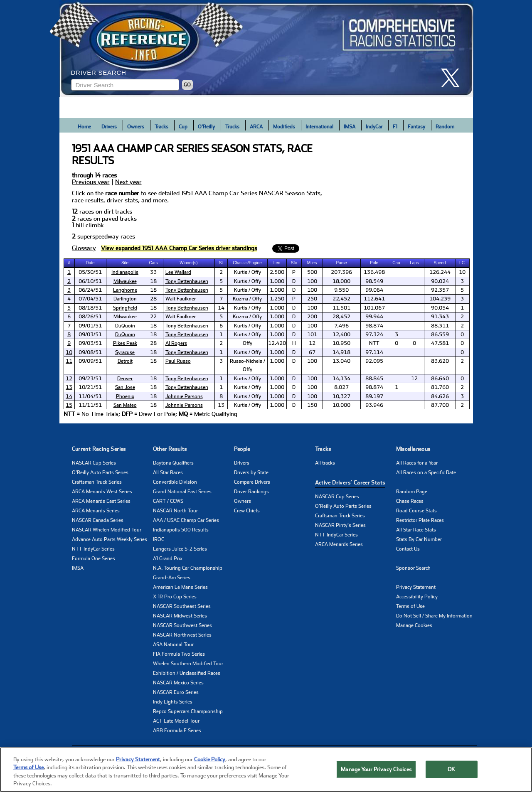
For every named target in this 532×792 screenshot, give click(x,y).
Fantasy (416, 127)
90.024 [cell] (440, 281)
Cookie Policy (210, 759)
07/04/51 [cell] (90, 299)
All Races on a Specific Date (426, 472)
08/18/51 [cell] (90, 308)
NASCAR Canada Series (98, 520)
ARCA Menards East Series (101, 501)
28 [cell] (153, 299)
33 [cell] (153, 272)
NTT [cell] (374, 343)
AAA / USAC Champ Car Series (186, 520)
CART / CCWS (168, 501)
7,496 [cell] (341, 326)
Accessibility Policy (417, 597)
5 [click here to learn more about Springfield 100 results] (69, 308)
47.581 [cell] (440, 343)
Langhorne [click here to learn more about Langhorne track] (125, 290)
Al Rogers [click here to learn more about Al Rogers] (176, 343)
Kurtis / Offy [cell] (248, 272)
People (242, 449)
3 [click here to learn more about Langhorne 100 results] (69, 290)
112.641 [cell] (374, 299)
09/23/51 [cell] (90, 379)
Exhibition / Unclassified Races (187, 673)
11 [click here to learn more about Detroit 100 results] (69, 361)
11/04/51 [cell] (90, 396)
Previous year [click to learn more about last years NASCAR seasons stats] (91, 182)
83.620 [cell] (440, 361)
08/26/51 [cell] (90, 317)
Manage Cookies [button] (414, 625)
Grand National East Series (182, 492)
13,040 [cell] (341, 361)
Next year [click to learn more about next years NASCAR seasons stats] (128, 182)
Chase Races (410, 501)
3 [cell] (462, 281)
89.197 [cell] (374, 396)
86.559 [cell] (440, 335)
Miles (312, 263)
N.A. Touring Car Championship (188, 568)
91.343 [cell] (440, 317)
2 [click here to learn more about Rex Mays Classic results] (69, 281)
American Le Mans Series (180, 587)
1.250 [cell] (277, 299)
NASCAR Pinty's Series (340, 525)
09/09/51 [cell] (90, 361)
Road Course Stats (416, 511)
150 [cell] (312, 405)
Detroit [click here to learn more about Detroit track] (125, 361)
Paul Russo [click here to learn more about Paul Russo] (178, 361)
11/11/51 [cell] (90, 405)
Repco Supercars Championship (188, 711)
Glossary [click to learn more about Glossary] (84, 248)
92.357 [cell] (440, 290)
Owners (136, 127)
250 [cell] (312, 299)
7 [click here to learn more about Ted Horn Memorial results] (69, 326)
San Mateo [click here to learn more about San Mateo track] (125, 405)
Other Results (170, 449)
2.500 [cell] (277, 272)
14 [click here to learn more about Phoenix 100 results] (69, 396)
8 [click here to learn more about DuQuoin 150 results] (69, 335)
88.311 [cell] (440, 326)
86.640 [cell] (440, 379)
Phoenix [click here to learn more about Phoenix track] (125, 396)
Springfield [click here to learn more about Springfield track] (125, 308)
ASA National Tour (173, 644)
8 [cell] (221, 396)
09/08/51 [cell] (90, 352)
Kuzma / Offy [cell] (247, 299)
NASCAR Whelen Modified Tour (107, 530)
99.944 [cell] (374, 317)
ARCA (256, 127)
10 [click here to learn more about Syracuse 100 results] (69, 352)
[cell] (69, 272)
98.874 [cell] (374, 326)
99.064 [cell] (374, 290)
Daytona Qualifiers (173, 463)
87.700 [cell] (440, 405)
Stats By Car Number (419, 539)
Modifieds (284, 127)
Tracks (161, 127)
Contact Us (408, 549)
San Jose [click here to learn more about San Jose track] (125, 387)
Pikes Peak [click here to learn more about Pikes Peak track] (125, 343)
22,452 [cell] (341, 299)
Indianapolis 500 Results (181, 530)
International (319, 127)
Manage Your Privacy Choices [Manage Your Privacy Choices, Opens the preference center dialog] (376, 769)
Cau (396, 263)
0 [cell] (462, 335)
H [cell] (294, 343)
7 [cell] (221, 299)
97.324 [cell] (374, 335)
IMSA (350, 127)
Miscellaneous (413, 449)
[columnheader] (69, 263)
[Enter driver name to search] (125, 85)
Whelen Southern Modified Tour (188, 664)
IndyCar (374, 127)
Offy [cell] (248, 343)
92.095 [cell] (374, 361)
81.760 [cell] (440, 387)
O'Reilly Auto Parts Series (100, 472)
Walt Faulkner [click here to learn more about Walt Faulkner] (181, 299)
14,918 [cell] (341, 352)
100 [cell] (312, 281)
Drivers (109, 127)
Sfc (294, 263)
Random (445, 127)
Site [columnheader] (125, 263)
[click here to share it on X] (453, 78)
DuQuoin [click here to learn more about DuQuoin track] (125, 326)
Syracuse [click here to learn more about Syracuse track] (125, 352)
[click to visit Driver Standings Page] (179, 248)
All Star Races (168, 472)
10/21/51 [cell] (90, 387)
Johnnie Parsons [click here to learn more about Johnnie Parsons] (184, 396)
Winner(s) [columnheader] (188, 263)
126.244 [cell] (440, 272)
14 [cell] (221, 308)
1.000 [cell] (277, 281)
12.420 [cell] (277, 343)
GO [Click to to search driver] (187, 85)
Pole (374, 263)
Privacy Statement (416, 587)
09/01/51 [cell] (90, 326)
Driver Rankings (251, 492)
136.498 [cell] (374, 272)
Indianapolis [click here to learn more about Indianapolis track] (125, 272)
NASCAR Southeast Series (182, 606)
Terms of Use (410, 606)
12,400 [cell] (341, 335)
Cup (183, 127)
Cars (153, 263)
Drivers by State (251, 472)
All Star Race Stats (416, 530)
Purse (341, 263)
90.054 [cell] (440, 308)
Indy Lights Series (173, 702)
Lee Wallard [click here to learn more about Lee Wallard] (178, 272)
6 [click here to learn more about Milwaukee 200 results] (69, 317)
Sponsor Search (413, 568)
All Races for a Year (417, 463)
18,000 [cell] (341, 281)
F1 (395, 127)
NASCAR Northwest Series (182, 635)
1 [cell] (462, 308)
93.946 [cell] (374, 405)
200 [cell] (312, 317)
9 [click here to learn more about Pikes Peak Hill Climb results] (69, 343)
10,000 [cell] (341, 405)
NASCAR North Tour (175, 511)
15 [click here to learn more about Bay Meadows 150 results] (69, 405)
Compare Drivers (252, 482)
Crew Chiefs (247, 511)
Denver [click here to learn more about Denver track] (125, 379)
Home (84, 127)
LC (462, 263)
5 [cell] (221, 281)
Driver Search (99, 73)
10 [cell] (462, 272)
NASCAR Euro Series (176, 692)
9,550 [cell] (341, 290)
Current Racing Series (99, 449)
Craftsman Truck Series (97, 482)
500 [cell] (312, 272)
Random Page (412, 492)
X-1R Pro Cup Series (175, 597)
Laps (414, 263)
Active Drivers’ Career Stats (350, 483)
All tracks (325, 463)
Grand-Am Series (172, 578)
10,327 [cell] (341, 396)
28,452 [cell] (341, 317)
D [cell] (294, 281)
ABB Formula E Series (177, 731)
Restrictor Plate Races (420, 520)
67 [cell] (312, 352)
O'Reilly (206, 127)
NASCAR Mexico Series (178, 683)
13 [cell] (221, 405)
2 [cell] (221, 272)
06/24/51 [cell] (90, 290)
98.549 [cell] (374, 281)
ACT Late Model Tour (176, 721)
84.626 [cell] (440, 396)
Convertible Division (175, 482)
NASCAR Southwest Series (182, 625)
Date (90, 263)
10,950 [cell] (341, 343)
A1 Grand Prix (168, 558)
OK (451, 769)
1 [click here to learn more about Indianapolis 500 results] (69, 272)
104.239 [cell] (440, 299)
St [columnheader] (221, 263)
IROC (159, 539)
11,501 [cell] (341, 308)
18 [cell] (153, 281)
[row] (266, 414)
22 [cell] (153, 317)
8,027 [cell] (341, 387)
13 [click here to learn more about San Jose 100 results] (69, 387)
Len (277, 263)
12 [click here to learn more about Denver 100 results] (69, 379)
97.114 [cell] (374, 352)
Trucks (232, 127)
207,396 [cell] (341, 272)
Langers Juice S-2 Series (180, 549)
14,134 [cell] (341, 379)
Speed (440, 263)
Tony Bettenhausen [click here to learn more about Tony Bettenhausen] (187, 281)
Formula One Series (94, 558)
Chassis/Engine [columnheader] (247, 263)
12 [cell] (312, 343)
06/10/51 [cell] (90, 281)
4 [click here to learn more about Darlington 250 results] (69, 299)
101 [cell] (312, 335)
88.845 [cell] (374, 379)
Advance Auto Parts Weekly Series (110, 539)
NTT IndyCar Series (93, 549)
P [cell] (294, 272)
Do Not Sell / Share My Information (434, 616)
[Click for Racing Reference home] (266, 49)
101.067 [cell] (374, 308)
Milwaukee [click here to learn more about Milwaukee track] (125, 281)
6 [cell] (221, 326)
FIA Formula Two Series (179, 654)
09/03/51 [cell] (90, 335)
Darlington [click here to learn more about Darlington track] (125, 299)
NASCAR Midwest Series (180, 616)
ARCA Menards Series (96, 511)
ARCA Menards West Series (102, 492)
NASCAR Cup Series (94, 463)
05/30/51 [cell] (90, 272)
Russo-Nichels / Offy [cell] (248, 365)
